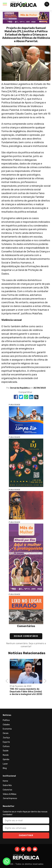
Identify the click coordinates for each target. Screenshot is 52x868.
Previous (8, 681)
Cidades (6, 725)
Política (6, 720)
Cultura (6, 746)
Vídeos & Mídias (10, 794)
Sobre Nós (7, 785)
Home (5, 781)
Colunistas (7, 790)
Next (44, 681)
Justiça (6, 738)
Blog (5, 768)
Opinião (6, 759)
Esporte (6, 742)
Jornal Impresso (10, 798)
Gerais (6, 733)
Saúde (6, 751)
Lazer (5, 764)
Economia (7, 729)
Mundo (6, 755)
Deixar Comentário (26, 636)
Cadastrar (26, 835)
